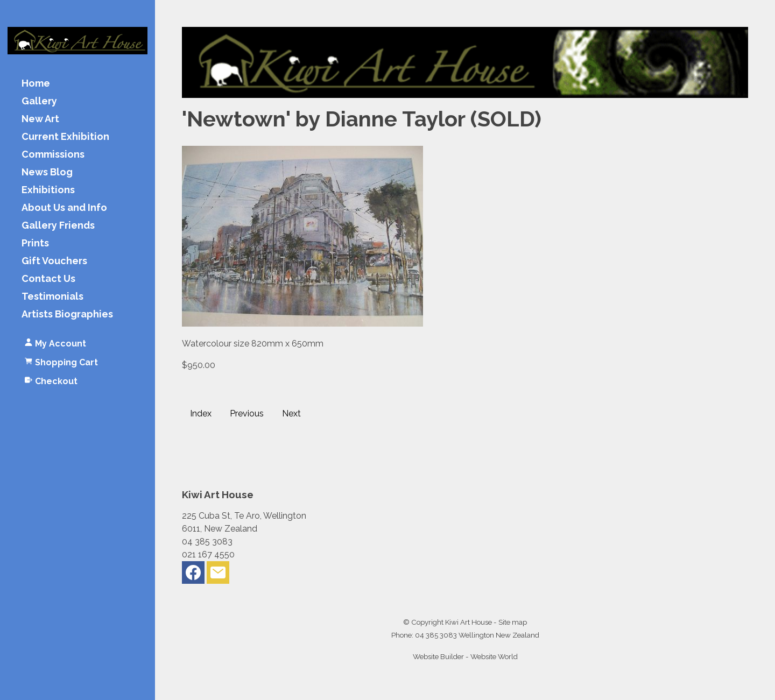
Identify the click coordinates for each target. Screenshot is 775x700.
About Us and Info (64, 208)
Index (201, 413)
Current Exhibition (65, 137)
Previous (247, 413)
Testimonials (52, 297)
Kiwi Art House (468, 622)
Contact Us (48, 279)
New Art (40, 119)
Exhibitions (48, 190)
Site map (513, 622)
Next (291, 413)
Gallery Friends (58, 226)
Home (36, 84)
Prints (35, 243)
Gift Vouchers (54, 261)
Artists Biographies (67, 314)
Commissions (53, 155)
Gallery (39, 101)
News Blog (47, 172)
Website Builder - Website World (465, 656)
